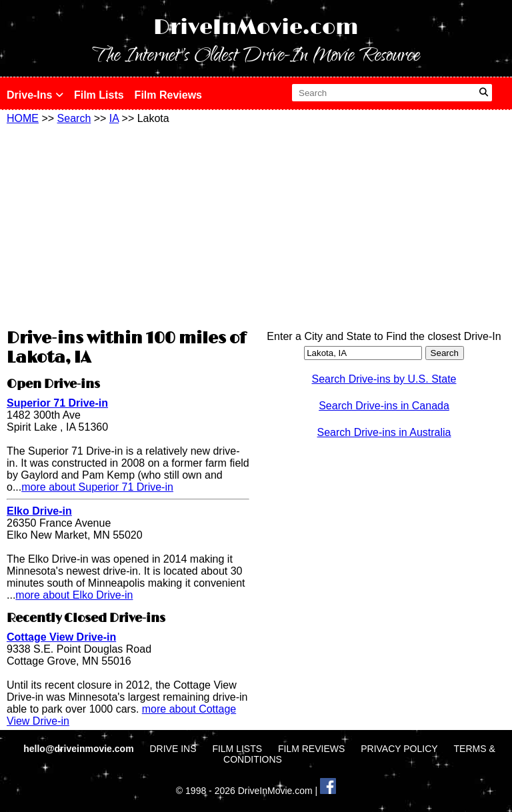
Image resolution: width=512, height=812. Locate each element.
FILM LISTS (237, 749)
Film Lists (99, 95)
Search (74, 118)
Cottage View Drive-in (61, 637)
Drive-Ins (35, 95)
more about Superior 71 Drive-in (97, 487)
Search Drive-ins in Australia (384, 432)
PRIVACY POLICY (399, 749)
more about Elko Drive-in (74, 595)
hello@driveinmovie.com (80, 749)
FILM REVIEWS (311, 749)
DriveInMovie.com (256, 28)
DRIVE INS (173, 749)
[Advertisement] (128, 225)
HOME (23, 118)
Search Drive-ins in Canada (384, 406)
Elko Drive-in (39, 511)
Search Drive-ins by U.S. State (384, 379)
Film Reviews (168, 95)
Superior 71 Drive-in (57, 403)
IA (114, 118)
